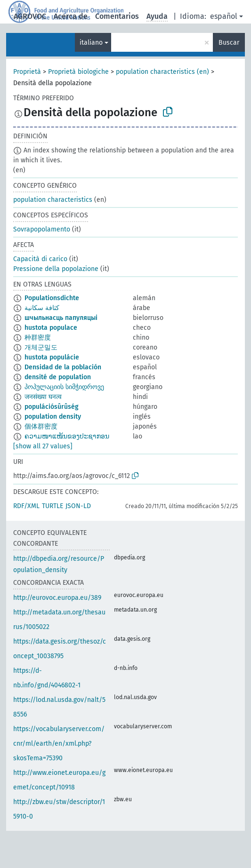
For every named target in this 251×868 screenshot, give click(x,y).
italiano (91, 43)
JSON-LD (78, 506)
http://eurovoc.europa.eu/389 (57, 598)
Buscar (229, 43)
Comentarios (117, 16)
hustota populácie (52, 357)
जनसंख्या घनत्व (43, 397)
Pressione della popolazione (56, 269)
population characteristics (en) (162, 72)
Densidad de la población (63, 367)
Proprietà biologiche (78, 72)
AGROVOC (30, 16)
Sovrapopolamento (42, 229)
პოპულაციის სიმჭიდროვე (64, 387)
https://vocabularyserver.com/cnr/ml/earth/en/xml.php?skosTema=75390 (59, 744)
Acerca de (71, 16)
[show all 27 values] (43, 446)
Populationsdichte (52, 298)
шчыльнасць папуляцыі (61, 318)
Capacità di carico (40, 259)
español (224, 16)
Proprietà (27, 72)
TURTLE (53, 506)
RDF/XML (26, 506)
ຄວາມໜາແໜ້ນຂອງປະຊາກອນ (67, 436)
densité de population (58, 377)
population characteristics (53, 200)
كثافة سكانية (42, 308)
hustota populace (51, 328)
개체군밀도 (41, 347)
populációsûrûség (52, 407)
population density (53, 417)
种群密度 (38, 338)
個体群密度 (41, 426)
